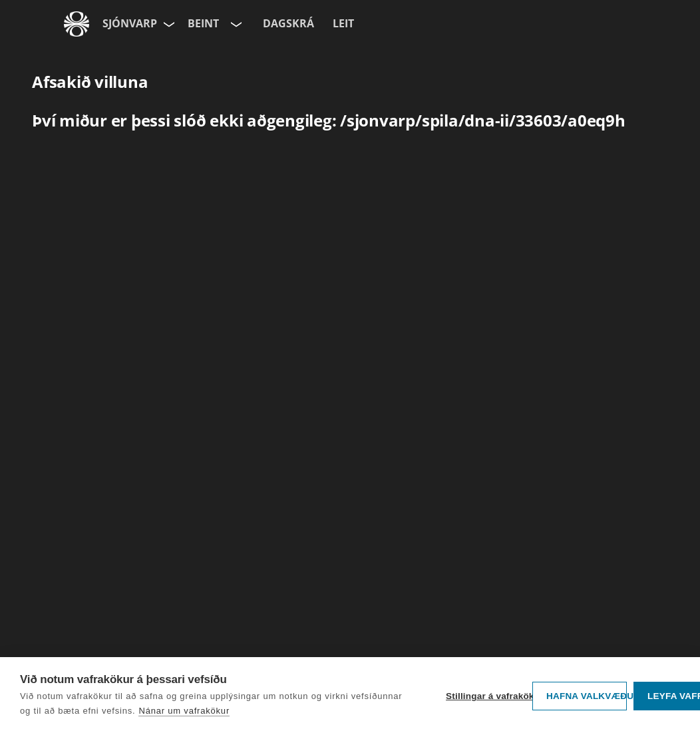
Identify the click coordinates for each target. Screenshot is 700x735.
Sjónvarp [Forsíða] (130, 23)
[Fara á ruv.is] (77, 24)
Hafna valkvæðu (587, 696)
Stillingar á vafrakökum (486, 696)
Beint (203, 23)
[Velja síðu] (168, 24)
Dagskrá (288, 23)
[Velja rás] (235, 24)
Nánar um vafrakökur (184, 711)
